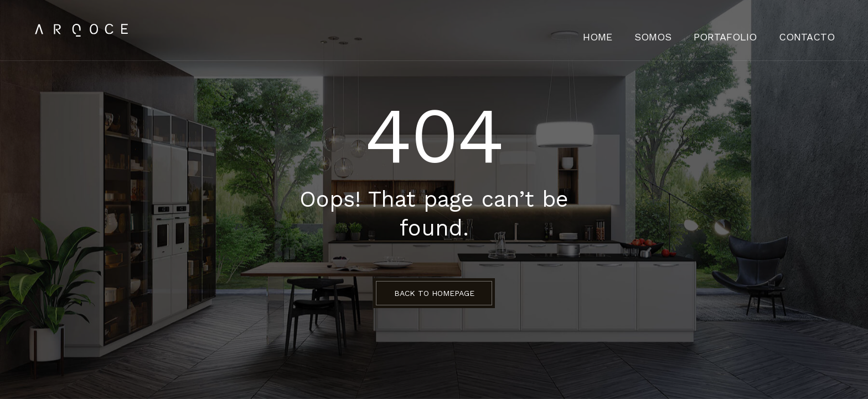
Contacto (814, 30)
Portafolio (746, 30)
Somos (686, 30)
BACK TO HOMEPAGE (434, 293)
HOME (639, 30)
